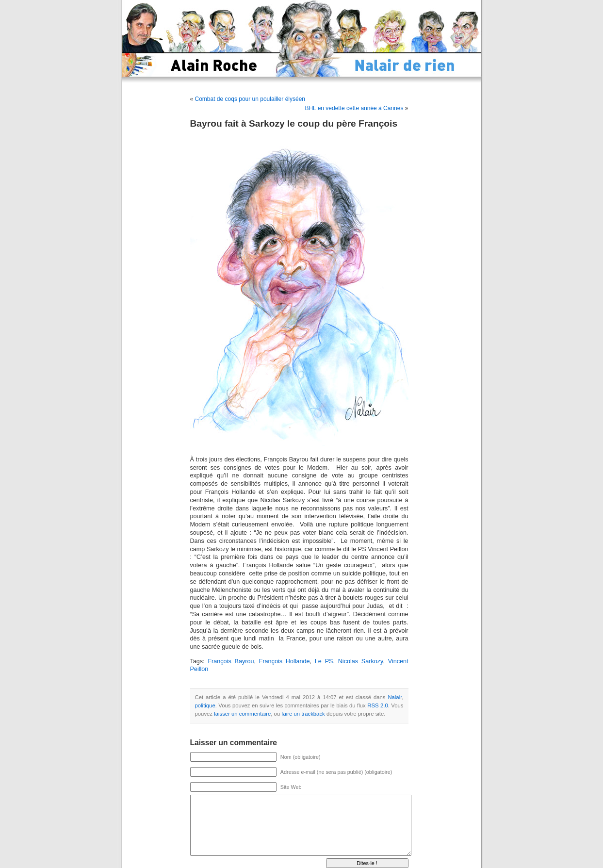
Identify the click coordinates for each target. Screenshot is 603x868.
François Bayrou (231, 661)
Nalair (395, 697)
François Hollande (285, 661)
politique (205, 705)
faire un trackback (303, 714)
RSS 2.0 (378, 705)
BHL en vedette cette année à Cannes (354, 108)
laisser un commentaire (242, 714)
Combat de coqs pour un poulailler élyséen (250, 99)
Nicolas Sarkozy (361, 661)
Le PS (324, 661)
